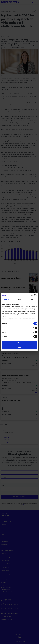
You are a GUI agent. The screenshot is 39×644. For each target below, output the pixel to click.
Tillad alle (19, 343)
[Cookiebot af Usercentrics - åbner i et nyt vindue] (31, 295)
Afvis (20, 347)
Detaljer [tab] (19, 299)
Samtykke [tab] (7, 299)
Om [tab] (32, 299)
